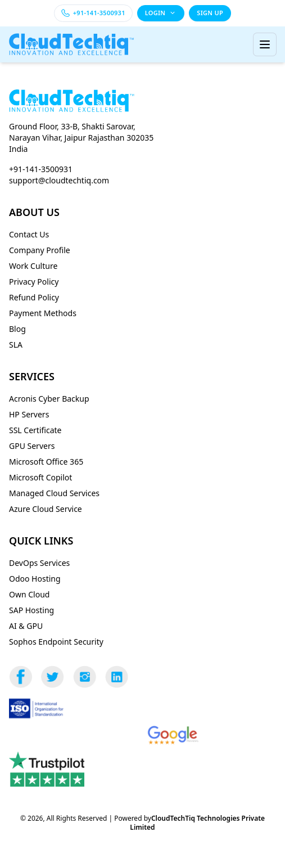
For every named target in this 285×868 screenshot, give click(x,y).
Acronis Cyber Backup (49, 399)
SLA (16, 345)
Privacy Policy (34, 282)
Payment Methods (43, 313)
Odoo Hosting (35, 579)
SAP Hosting (31, 610)
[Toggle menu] (265, 44)
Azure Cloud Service (46, 509)
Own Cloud (29, 594)
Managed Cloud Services (54, 493)
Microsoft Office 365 (46, 462)
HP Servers (29, 414)
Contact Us (29, 234)
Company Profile (40, 250)
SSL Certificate (35, 430)
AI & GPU (26, 626)
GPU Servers (32, 446)
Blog (17, 329)
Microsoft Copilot (40, 477)
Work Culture (33, 266)
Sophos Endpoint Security (56, 642)
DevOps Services (39, 563)
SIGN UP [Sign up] (210, 13)
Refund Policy (34, 297)
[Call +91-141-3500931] (93, 13)
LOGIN (161, 13)
